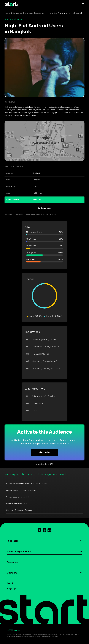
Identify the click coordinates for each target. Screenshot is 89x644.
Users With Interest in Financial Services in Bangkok (27, 484)
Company (12, 573)
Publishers (13, 541)
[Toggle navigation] (82, 4)
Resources (13, 562)
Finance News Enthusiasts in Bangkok (21, 490)
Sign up (11, 589)
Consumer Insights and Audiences (29, 13)
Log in (11, 583)
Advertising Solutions (19, 552)
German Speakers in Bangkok (18, 497)
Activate (45, 452)
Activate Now (44, 208)
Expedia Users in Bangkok (17, 504)
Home (7, 13)
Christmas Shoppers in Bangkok (19, 510)
